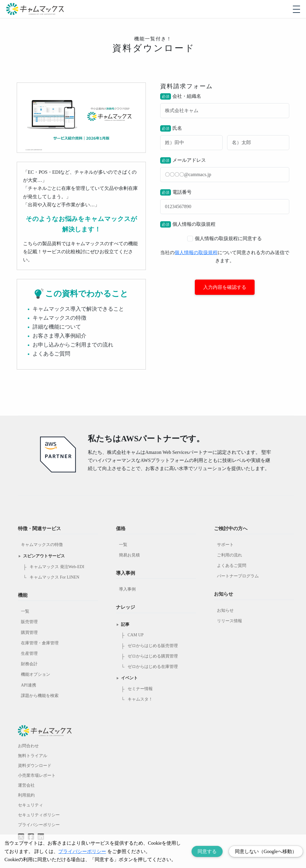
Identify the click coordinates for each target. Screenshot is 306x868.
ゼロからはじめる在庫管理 (153, 667)
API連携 (29, 685)
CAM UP (136, 635)
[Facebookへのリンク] (31, 832)
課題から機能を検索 (40, 696)
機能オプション (36, 674)
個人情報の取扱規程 (196, 253)
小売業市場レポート (37, 775)
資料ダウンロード (35, 766)
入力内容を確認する (225, 287)
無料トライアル (33, 756)
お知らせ (225, 610)
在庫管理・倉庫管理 (40, 643)
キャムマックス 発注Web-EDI (57, 567)
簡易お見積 (129, 555)
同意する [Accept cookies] (207, 851)
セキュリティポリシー (39, 815)
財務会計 (29, 664)
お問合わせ (28, 746)
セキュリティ (30, 805)
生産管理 (29, 653)
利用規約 (26, 795)
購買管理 (29, 633)
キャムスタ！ (140, 699)
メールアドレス (225, 170)
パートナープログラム (238, 576)
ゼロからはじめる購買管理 (153, 656)
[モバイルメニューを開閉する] (296, 9)
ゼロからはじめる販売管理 (153, 646)
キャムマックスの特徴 (42, 545)
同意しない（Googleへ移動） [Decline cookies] (266, 851)
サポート (225, 545)
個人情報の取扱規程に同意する (224, 238)
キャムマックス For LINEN (54, 577)
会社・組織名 (225, 106)
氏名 (225, 138)
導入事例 (127, 589)
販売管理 (29, 622)
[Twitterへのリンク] (21, 832)
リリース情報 (229, 621)
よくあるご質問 (232, 566)
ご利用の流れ (229, 555)
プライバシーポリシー (39, 825)
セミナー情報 (140, 689)
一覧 (25, 611)
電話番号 (225, 202)
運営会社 (26, 785)
